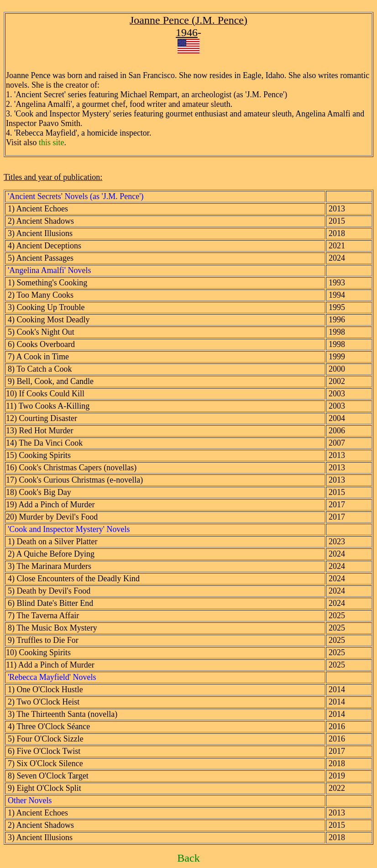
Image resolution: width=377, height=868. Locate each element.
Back (188, 858)
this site (52, 142)
